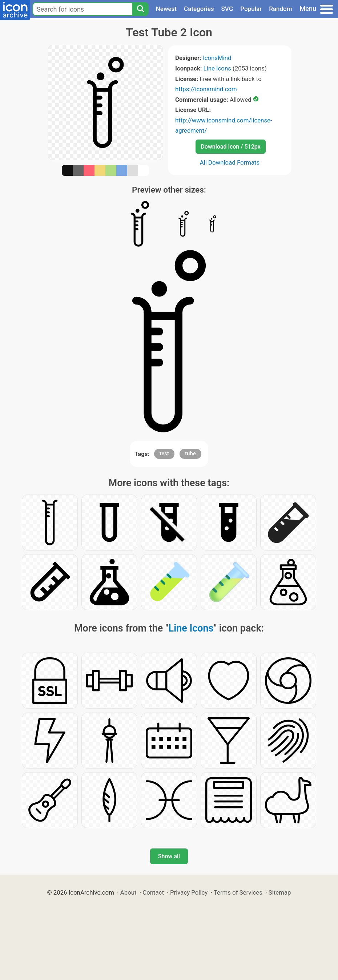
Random (280, 9)
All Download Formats (230, 162)
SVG (227, 9)
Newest (166, 9)
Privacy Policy (189, 892)
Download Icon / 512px (230, 147)
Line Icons (217, 68)
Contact (153, 892)
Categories (199, 9)
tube (190, 453)
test (164, 453)
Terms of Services (238, 892)
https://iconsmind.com (206, 89)
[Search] (140, 9)
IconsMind (217, 58)
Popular (251, 9)
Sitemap (280, 892)
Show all (169, 856)
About (128, 892)
